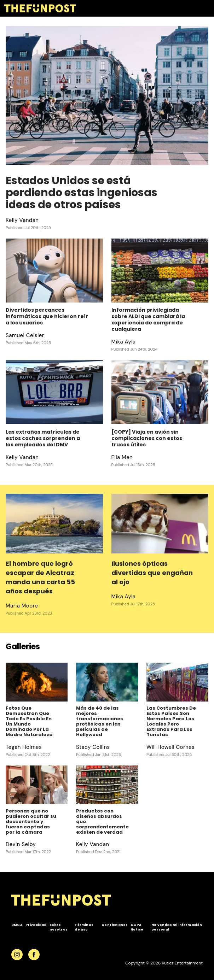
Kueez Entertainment (182, 963)
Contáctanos (115, 925)
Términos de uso (84, 927)
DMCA (17, 925)
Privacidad (36, 925)
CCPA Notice (137, 927)
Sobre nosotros (59, 927)
